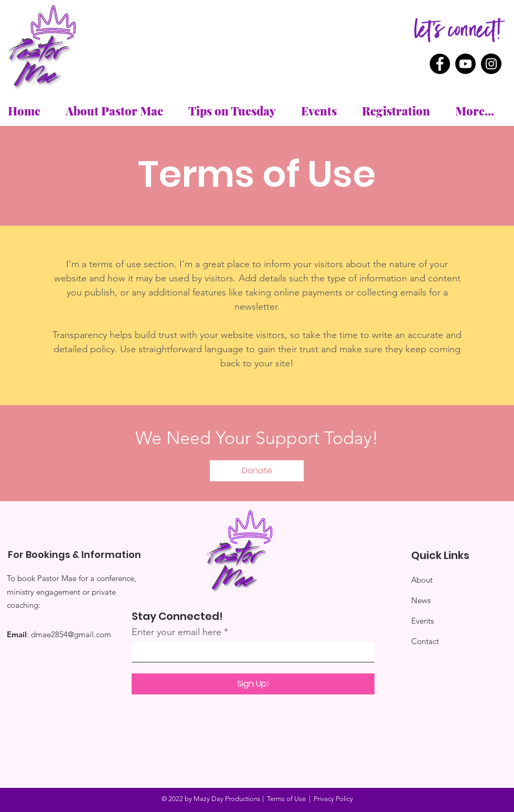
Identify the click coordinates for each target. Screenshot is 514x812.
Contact (425, 641)
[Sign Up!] (253, 684)
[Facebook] (440, 64)
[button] (257, 471)
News (421, 600)
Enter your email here (176, 632)
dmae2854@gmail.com (71, 634)
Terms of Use (286, 799)
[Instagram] (491, 64)
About (422, 580)
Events (422, 621)
